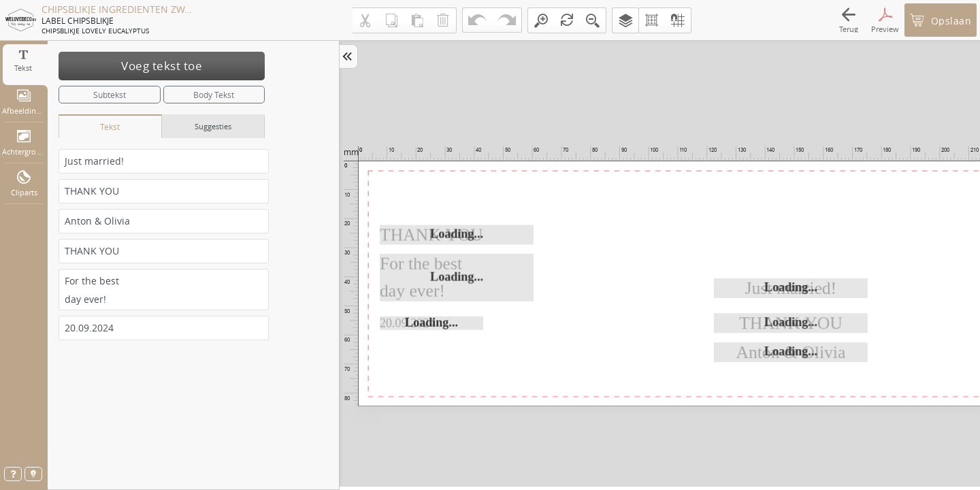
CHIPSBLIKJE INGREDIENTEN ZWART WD (117, 10)
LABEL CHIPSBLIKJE (78, 20)
